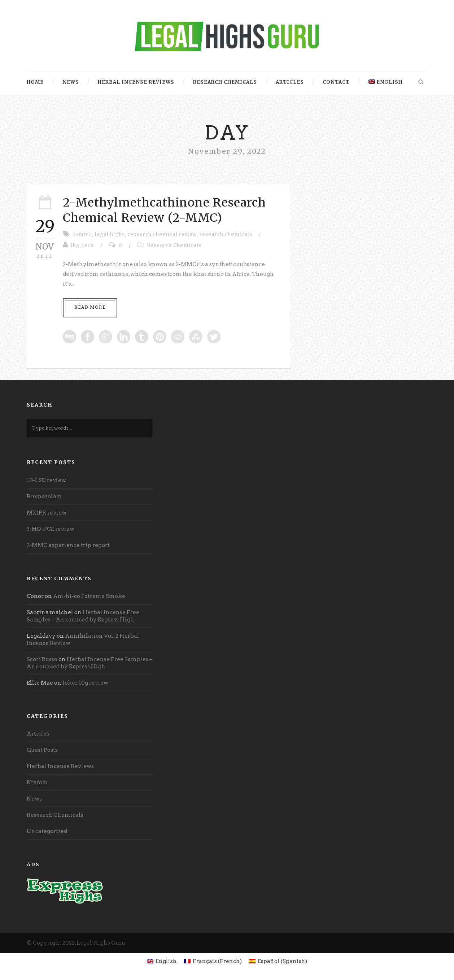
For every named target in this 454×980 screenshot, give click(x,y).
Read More (90, 307)
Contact (336, 82)
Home (35, 82)
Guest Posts (42, 750)
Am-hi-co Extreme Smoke (89, 596)
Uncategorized (47, 831)
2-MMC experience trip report (68, 545)
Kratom (37, 782)
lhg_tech (82, 245)
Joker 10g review (85, 683)
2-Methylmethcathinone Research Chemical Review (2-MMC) (164, 210)
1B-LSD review (46, 480)
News (71, 82)
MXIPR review (47, 513)
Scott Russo (42, 659)
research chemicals (226, 235)
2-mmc (82, 235)
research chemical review (162, 235)
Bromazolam (44, 496)
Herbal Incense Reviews (136, 82)
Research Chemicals (225, 82)
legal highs (110, 235)
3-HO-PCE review (51, 529)
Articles (290, 82)
